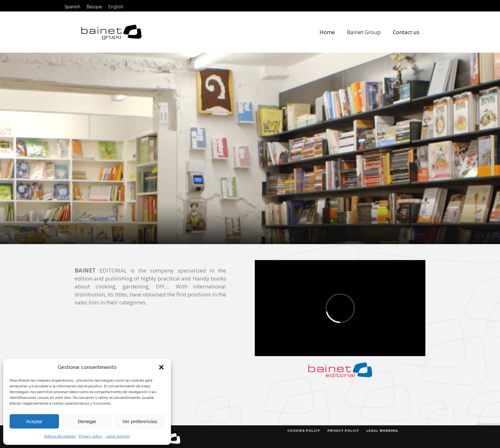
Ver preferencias (140, 421)
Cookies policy (304, 431)
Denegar (87, 421)
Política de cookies (60, 436)
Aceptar (34, 421)
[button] (161, 367)
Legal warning (118, 436)
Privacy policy (91, 436)
